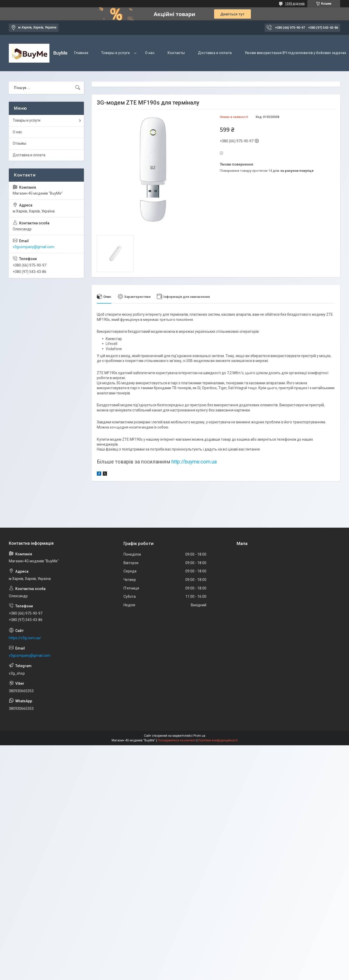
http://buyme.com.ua (194, 462)
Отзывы (19, 143)
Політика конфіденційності (218, 740)
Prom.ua (199, 736)
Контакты (176, 53)
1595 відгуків (295, 4)
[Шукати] (78, 88)
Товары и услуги (115, 53)
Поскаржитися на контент (177, 740)
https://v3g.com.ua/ (25, 638)
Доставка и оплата (215, 53)
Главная (81, 53)
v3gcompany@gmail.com (34, 247)
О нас (150, 53)
